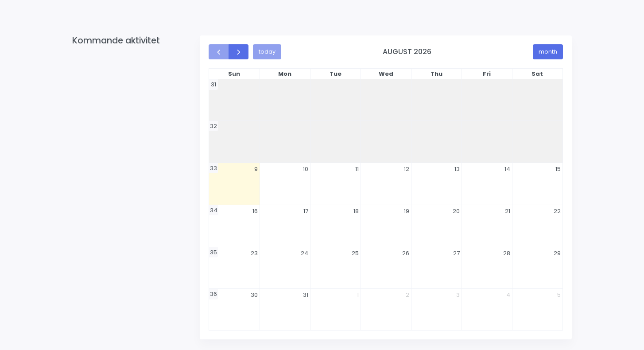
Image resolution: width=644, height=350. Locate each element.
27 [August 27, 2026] (456, 253)
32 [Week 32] (213, 126)
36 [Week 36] (213, 294)
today (267, 52)
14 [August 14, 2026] (507, 169)
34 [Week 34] (214, 210)
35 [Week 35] (213, 252)
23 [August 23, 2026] (254, 253)
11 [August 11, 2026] (357, 169)
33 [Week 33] (213, 168)
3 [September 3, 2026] (458, 295)
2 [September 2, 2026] (407, 295)
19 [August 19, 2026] (407, 211)
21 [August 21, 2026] (508, 211)
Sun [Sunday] (234, 74)
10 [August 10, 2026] (306, 169)
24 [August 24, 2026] (305, 253)
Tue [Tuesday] (336, 74)
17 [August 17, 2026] (306, 211)
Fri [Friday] (487, 74)
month (548, 52)
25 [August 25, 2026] (355, 253)
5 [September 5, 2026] (559, 295)
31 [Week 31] (213, 84)
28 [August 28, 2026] (507, 253)
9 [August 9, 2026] (256, 169)
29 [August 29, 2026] (557, 253)
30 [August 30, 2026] (254, 295)
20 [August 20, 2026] (456, 211)
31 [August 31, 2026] (306, 295)
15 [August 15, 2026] (558, 169)
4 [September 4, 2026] (508, 295)
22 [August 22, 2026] (557, 211)
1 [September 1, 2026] (358, 295)
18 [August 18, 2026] (356, 211)
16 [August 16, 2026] (255, 211)
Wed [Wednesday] (386, 74)
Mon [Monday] (285, 74)
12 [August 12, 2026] (407, 169)
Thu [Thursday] (436, 74)
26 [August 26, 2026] (406, 253)
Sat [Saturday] (537, 74)
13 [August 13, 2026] (457, 169)
